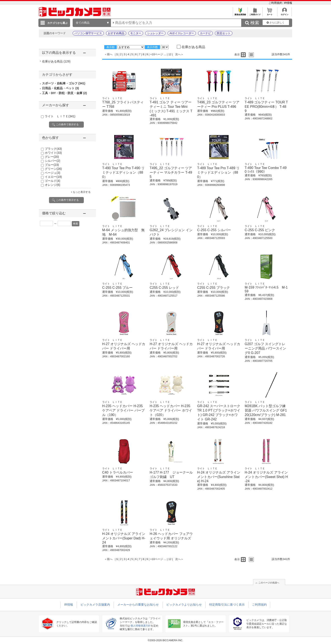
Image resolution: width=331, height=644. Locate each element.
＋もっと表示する (80, 192)
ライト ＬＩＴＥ (60, 116)
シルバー (52, 161)
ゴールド (52, 181)
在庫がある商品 (56, 61)
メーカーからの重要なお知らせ (138, 605)
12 (170, 54)
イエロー (53, 177)
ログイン (284, 13)
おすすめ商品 (116, 33)
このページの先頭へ (269, 583)
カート (270, 13)
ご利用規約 (276, 3)
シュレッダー (155, 33)
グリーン (53, 169)
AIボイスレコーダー (182, 33)
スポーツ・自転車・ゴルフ (64, 83)
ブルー (52, 165)
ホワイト (53, 153)
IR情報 (288, 3)
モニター (136, 33)
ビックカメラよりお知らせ (184, 605)
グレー (52, 157)
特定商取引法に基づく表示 (227, 605)
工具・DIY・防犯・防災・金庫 (64, 93)
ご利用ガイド (255, 13)
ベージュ (52, 173)
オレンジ (52, 185)
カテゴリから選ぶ (57, 23)
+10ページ (157, 54)
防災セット (224, 33)
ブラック (53, 149)
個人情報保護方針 (141, 626)
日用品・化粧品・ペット (60, 88)
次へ (178, 54)
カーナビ (205, 33)
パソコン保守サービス (88, 33)
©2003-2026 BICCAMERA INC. (165, 640)
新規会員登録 (240, 13)
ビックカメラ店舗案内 (95, 605)
